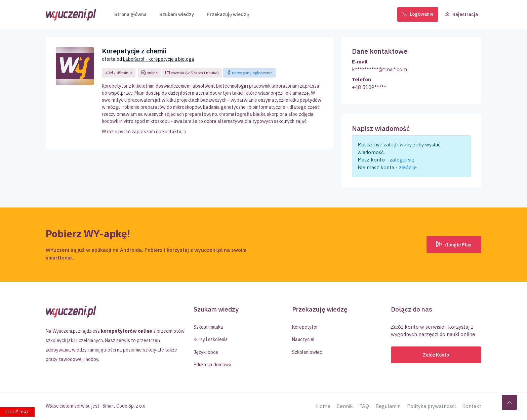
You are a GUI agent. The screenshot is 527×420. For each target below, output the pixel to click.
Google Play (454, 244)
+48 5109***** (369, 87)
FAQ (364, 406)
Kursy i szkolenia (211, 339)
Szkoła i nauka (208, 327)
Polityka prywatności (431, 406)
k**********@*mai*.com (379, 69)
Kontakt (472, 406)
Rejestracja (461, 14)
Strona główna (130, 13)
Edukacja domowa (213, 365)
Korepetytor (305, 327)
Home (323, 406)
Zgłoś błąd (17, 412)
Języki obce (206, 352)
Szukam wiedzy (177, 13)
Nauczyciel (303, 339)
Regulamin (388, 406)
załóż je (408, 167)
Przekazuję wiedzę (228, 13)
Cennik (345, 406)
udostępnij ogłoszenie (249, 73)
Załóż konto (436, 355)
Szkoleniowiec (307, 352)
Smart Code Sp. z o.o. (125, 406)
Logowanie (418, 14)
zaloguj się (402, 160)
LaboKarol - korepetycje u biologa (159, 59)
